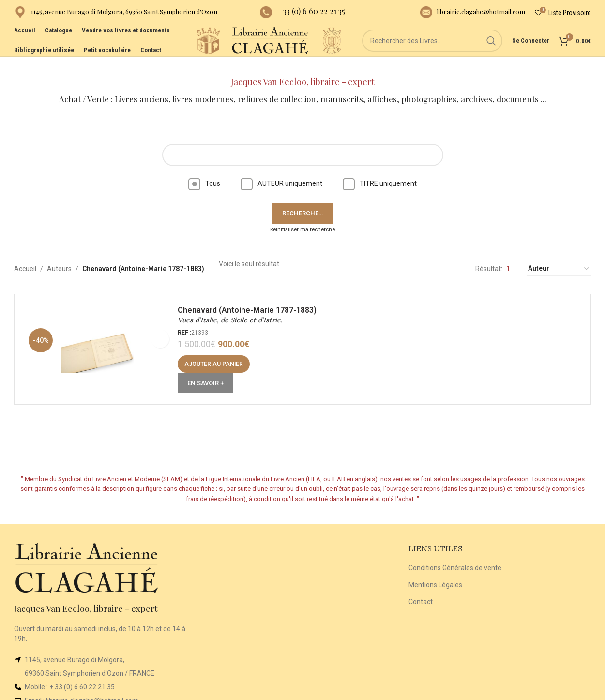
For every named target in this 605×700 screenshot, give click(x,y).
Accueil (25, 254)
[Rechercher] (432, 53)
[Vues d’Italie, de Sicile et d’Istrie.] (102, 338)
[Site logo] (166, 53)
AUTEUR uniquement (281, 168)
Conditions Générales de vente (455, 553)
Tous (204, 168)
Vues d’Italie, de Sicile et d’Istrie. (234, 309)
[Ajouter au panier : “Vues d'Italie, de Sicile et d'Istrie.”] (218, 353)
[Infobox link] (116, 15)
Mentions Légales (435, 570)
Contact (421, 587)
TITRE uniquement (380, 168)
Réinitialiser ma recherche (302, 215)
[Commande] (559, 254)
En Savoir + (209, 372)
